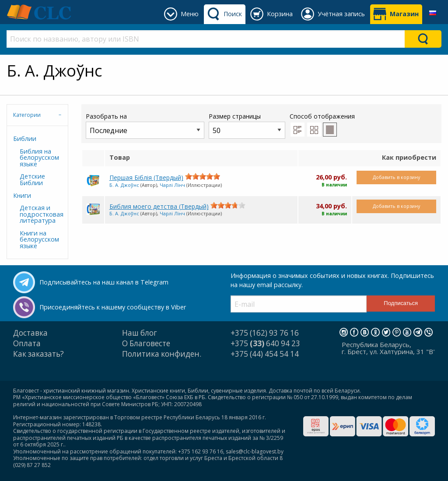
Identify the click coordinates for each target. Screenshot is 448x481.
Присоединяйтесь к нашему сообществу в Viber (113, 307)
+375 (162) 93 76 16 (265, 333)
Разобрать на (145, 125)
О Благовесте (146, 343)
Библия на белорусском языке (39, 158)
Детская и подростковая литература (40, 214)
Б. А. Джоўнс (124, 185)
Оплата (27, 343)
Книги (22, 195)
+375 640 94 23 (265, 343)
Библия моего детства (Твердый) (159, 206)
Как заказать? (38, 354)
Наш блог (140, 333)
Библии (25, 139)
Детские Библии (32, 179)
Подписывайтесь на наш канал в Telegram (104, 282)
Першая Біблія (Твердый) (146, 177)
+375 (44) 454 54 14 (265, 354)
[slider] (203, 176)
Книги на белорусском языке (39, 239)
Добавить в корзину (396, 177)
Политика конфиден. (162, 354)
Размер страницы (247, 125)
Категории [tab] (27, 115)
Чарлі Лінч (172, 185)
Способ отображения (322, 124)
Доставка (30, 333)
